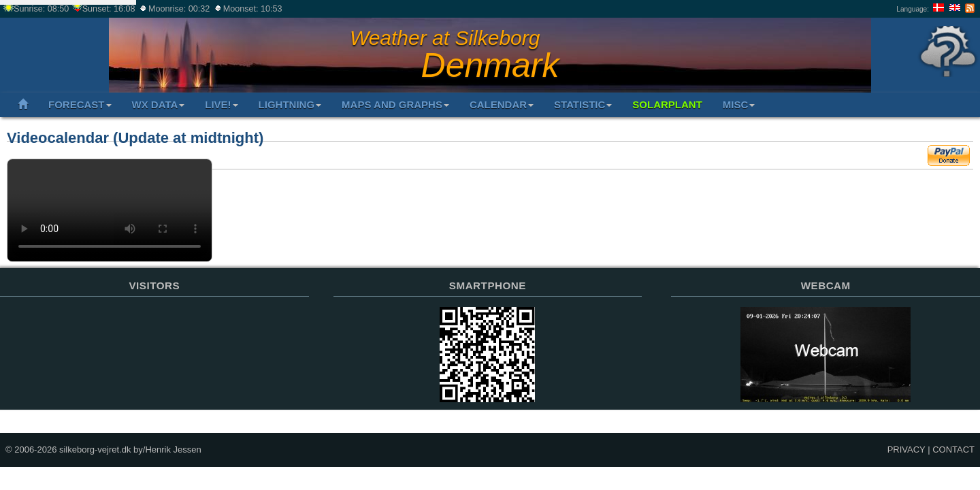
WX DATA (159, 104)
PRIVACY (906, 450)
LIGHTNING (290, 104)
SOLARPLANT (667, 104)
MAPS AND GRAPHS (395, 104)
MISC (739, 104)
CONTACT (953, 450)
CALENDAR (502, 104)
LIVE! (221, 104)
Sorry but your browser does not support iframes (154, 368)
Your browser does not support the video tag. (110, 210)
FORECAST (80, 104)
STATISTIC (583, 104)
